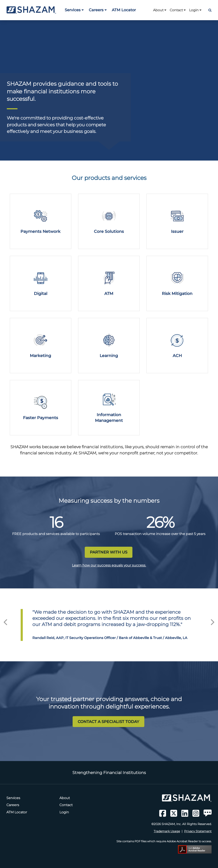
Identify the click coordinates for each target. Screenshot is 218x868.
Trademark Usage (167, 831)
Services (74, 10)
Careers (98, 10)
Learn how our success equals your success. (109, 565)
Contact (178, 10)
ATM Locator (124, 10)
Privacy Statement (198, 831)
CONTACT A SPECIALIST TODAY (108, 722)
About (160, 10)
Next (213, 621)
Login (195, 10)
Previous (5, 621)
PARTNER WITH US (109, 552)
